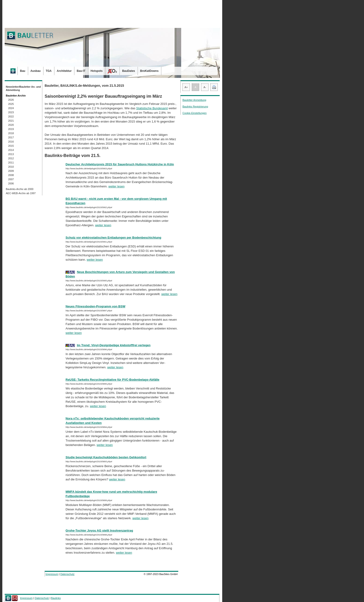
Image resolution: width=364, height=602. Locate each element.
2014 (11, 150)
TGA (49, 71)
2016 (11, 142)
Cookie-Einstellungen (195, 113)
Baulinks (56, 598)
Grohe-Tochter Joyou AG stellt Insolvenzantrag (99, 530)
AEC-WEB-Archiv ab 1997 (21, 193)
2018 (11, 133)
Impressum (52, 574)
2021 (11, 121)
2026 (11, 100)
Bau (23, 71)
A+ (186, 87)
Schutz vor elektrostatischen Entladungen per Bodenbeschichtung (113, 238)
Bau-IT (81, 71)
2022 (11, 116)
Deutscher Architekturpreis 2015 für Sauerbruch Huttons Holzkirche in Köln (120, 164)
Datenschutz (67, 574)
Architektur (64, 71)
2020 (11, 125)
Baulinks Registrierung (195, 106)
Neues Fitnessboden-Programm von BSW (95, 306)
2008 (11, 175)
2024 (11, 108)
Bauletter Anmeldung (194, 100)
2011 (11, 163)
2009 (11, 171)
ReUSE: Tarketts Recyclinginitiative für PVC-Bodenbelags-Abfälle (113, 380)
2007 (11, 179)
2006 (11, 183)
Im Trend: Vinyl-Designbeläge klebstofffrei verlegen (114, 345)
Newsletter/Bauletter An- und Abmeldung (23, 88)
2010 (11, 167)
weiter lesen (116, 186)
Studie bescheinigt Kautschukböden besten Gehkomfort (106, 457)
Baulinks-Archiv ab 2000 (20, 189)
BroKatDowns (149, 71)
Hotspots (96, 71)
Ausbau (36, 71)
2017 (11, 137)
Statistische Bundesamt (152, 108)
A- (205, 87)
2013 (11, 154)
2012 (11, 158)
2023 (11, 112)
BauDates (128, 71)
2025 (11, 104)
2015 (11, 146)
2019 (11, 129)
